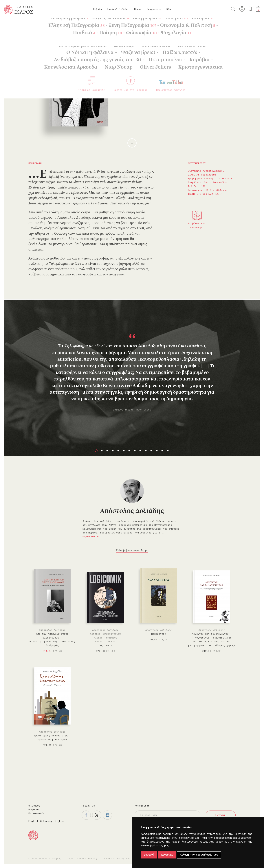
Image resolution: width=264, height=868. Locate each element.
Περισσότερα (91, 537)
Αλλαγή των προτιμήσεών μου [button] (199, 855)
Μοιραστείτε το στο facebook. (183, 91)
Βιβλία (98, 9)
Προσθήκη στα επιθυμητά (172, 91)
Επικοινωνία (36, 814)
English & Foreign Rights (46, 821)
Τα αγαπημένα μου (250, 9)
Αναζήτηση (233, 9)
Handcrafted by (119, 859)
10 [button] (146, 451)
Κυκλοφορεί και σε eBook (200, 63)
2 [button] (102, 451)
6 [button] (124, 451)
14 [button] (168, 451)
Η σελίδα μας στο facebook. (86, 815)
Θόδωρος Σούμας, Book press (132, 410)
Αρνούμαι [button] (167, 855)
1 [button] (96, 451)
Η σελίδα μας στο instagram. (107, 815)
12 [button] (157, 451)
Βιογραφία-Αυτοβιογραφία (53, 24)
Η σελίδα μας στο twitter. (97, 815)
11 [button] (151, 451)
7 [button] (129, 451)
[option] (132, 361)
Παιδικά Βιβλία (117, 9)
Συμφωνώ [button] (149, 855)
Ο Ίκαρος (34, 806)
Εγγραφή (221, 815)
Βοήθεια (34, 810)
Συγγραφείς (154, 9)
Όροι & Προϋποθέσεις (83, 859)
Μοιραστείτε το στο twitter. (194, 91)
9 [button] (140, 451)
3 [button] (107, 451)
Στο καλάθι (154, 91)
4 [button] (113, 451)
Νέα (169, 9)
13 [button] (162, 451)
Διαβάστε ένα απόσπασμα (197, 225)
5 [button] (118, 451)
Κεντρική (12, 24)
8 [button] (135, 451)
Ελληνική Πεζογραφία (86, 24)
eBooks (137, 9)
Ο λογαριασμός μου (242, 9)
